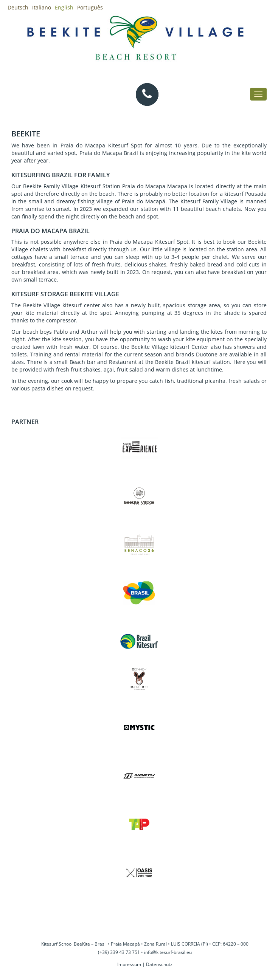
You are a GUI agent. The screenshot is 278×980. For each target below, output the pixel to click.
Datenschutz (159, 964)
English (64, 7)
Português (90, 7)
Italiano (42, 7)
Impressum (129, 964)
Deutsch (18, 7)
